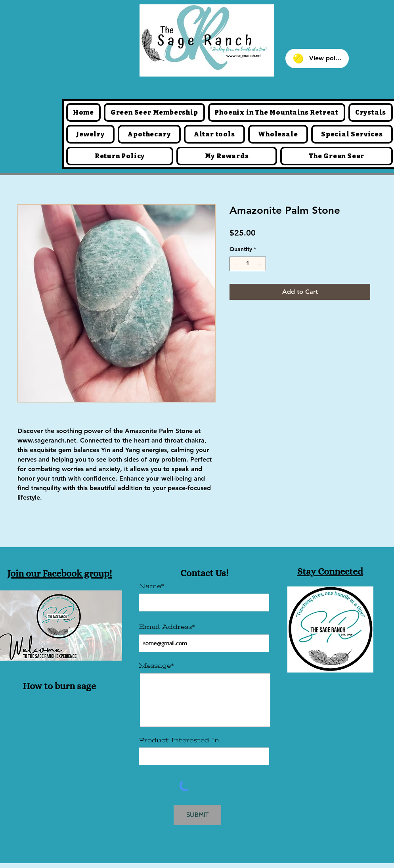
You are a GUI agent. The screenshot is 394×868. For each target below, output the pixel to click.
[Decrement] (236, 264)
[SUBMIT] (197, 815)
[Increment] (260, 264)
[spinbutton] (248, 264)
